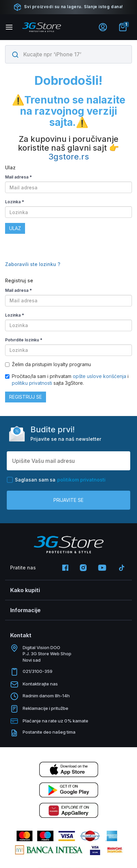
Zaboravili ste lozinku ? (33, 264)
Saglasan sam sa (56, 480)
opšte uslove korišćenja (100, 376)
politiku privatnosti (32, 383)
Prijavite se (68, 500)
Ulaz (15, 228)
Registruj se (26, 397)
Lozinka (15, 202)
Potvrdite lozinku (24, 340)
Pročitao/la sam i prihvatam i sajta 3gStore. (67, 380)
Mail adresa (18, 177)
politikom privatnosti (81, 480)
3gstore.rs (69, 157)
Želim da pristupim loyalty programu (48, 364)
